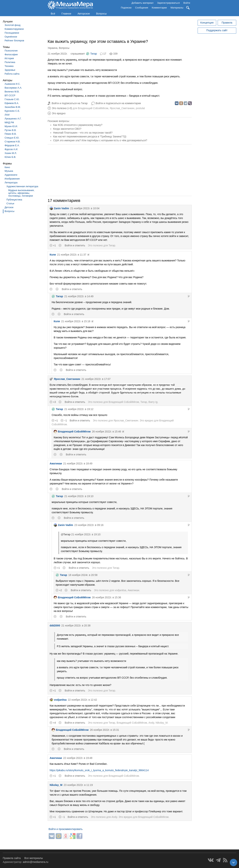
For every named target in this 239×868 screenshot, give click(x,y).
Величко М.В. (12, 92)
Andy (151, 723)
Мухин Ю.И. (11, 126)
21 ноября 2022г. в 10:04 (85, 208)
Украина (52, 48)
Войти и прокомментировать (66, 829)
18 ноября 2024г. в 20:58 (83, 575)
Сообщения (142, 8)
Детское (9, 207)
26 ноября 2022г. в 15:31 (104, 730)
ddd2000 (55, 626)
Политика (10, 62)
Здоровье (10, 70)
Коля (53, 255)
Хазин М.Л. (11, 153)
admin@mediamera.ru (36, 862)
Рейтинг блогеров (14, 41)
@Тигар (66, 534)
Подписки (126, 8)
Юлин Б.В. (10, 157)
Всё (53, 14)
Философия (11, 54)
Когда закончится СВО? (67, 129)
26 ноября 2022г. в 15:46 (106, 432)
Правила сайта (12, 858)
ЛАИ (7, 115)
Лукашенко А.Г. (13, 119)
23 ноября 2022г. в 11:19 (78, 785)
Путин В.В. (10, 130)
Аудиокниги (11, 175)
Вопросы (101, 14)
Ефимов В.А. (12, 103)
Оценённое (11, 37)
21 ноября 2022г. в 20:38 (76, 626)
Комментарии (159, 8)
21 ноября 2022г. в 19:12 (79, 409)
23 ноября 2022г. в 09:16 (89, 525)
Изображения (12, 179)
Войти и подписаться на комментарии (118, 103)
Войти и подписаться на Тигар (70, 103)
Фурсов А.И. (11, 149)
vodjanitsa (120, 590)
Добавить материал (142, 3)
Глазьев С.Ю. (12, 99)
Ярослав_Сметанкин (122, 108)
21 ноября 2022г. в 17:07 (96, 379)
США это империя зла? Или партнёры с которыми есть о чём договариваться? (100, 140)
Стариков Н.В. (13, 142)
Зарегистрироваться (168, 3)
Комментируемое (14, 29)
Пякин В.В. (11, 134)
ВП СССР (10, 95)
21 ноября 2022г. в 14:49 (79, 296)
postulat (140, 108)
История (9, 58)
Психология (11, 51)
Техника (9, 66)
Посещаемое (12, 33)
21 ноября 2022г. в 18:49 (78, 463)
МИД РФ (9, 122)
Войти (187, 3)
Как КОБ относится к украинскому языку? (78, 125)
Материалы (177, 8)
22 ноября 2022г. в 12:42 (82, 700)
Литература (11, 183)
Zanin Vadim (59, 208)
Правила (227, 23)
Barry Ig (153, 402)
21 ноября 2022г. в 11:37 (72, 255)
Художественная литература (22, 186)
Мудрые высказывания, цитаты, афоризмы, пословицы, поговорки (21, 193)
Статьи (10, 203)
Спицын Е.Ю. (12, 138)
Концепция (207, 23)
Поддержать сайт (217, 30)
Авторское (84, 14)
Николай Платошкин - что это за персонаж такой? (83, 133)
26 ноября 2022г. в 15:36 (106, 597)
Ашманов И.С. (13, 84)
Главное (66, 14)
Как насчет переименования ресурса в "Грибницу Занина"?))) (90, 136)
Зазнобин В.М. (13, 107)
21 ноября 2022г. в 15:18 (76, 321)
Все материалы (34, 858)
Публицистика (14, 200)
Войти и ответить (75, 245)
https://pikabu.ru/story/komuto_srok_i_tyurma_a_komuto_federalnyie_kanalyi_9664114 (99, 770)
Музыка (9, 171)
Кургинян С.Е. (12, 111)
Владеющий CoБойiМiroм (93, 108)
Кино (7, 167)
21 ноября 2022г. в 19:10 (79, 496)
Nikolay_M (162, 723)
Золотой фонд (13, 25)
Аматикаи (56, 463)
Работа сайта (12, 74)
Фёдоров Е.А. (12, 145)
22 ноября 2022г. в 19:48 (78, 758)
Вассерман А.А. (13, 88)
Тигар (91, 54)
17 (105, 54)
